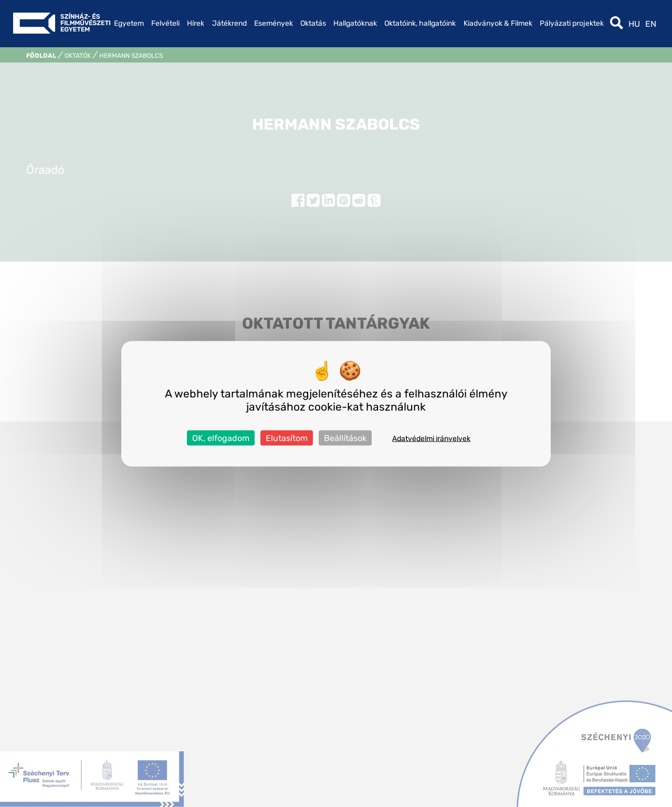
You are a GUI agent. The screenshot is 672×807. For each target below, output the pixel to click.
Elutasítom (287, 438)
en (651, 24)
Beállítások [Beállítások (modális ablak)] (345, 438)
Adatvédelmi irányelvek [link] (431, 438)
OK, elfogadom (221, 438)
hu (634, 24)
